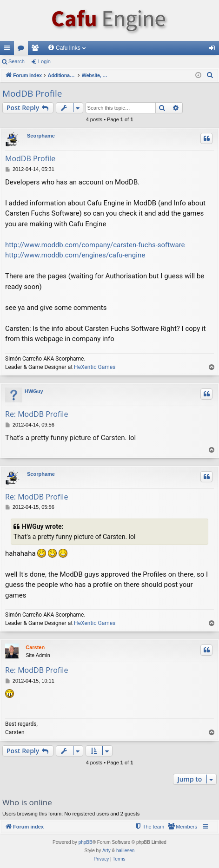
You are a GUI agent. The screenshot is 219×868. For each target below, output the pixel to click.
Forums (23, 50)
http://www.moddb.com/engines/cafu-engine (75, 255)
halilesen (125, 851)
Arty (106, 851)
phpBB (86, 842)
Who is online (27, 802)
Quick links (9, 50)
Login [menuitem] (214, 50)
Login (44, 61)
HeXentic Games (95, 367)
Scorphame (41, 136)
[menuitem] (210, 75)
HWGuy (34, 391)
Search (17, 61)
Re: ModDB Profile (36, 414)
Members (37, 50)
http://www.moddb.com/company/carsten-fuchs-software (95, 245)
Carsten (35, 647)
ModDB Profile (32, 93)
